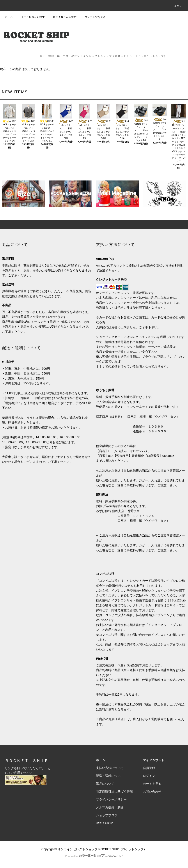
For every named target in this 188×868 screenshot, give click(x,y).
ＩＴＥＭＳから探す (30, 17)
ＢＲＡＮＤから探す (62, 17)
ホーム (9, 17)
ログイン (149, 776)
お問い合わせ (152, 792)
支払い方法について (110, 768)
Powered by (94, 856)
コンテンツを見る (92, 17)
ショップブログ (107, 815)
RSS (99, 823)
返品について (105, 784)
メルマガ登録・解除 (110, 807)
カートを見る (152, 784)
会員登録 (149, 768)
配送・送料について (110, 776)
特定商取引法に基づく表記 (114, 792)
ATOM (109, 823)
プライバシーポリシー (111, 799)
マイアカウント (154, 760)
